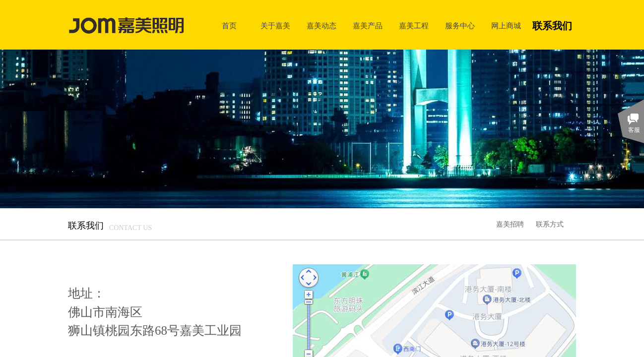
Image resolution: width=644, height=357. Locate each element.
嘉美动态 (322, 26)
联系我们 (552, 26)
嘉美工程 (414, 26)
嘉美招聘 (510, 224)
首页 (229, 26)
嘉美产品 (368, 26)
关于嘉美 (275, 26)
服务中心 (460, 26)
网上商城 (506, 26)
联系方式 (550, 224)
